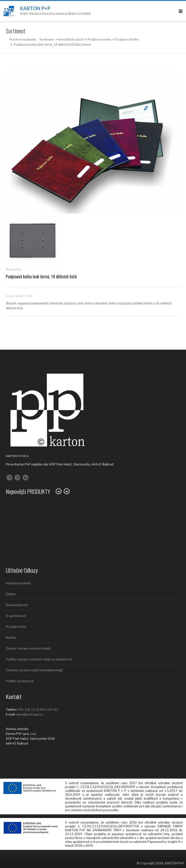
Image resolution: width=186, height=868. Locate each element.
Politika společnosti (20, 681)
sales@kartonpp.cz (29, 714)
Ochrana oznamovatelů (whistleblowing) (34, 670)
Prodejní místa (16, 627)
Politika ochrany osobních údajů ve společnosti (39, 659)
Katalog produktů (18, 583)
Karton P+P (35, 8)
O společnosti (16, 616)
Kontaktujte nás (17, 605)
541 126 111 (27, 709)
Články (11, 594)
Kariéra (11, 637)
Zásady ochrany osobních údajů (28, 648)
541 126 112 (49, 709)
